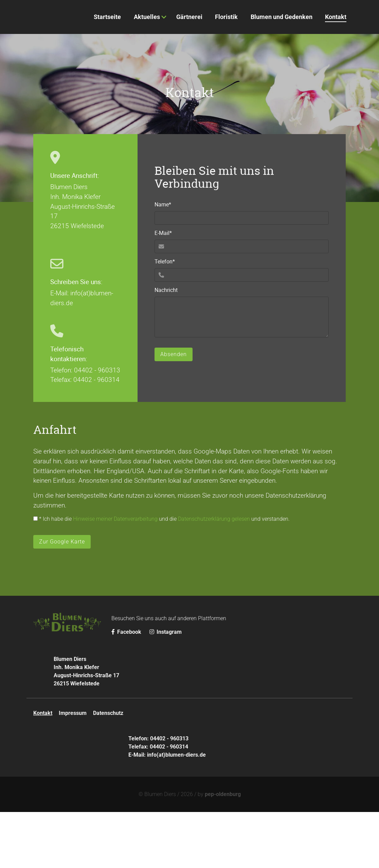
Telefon (167, 318)
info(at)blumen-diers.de (176, 811)
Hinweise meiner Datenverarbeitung (115, 575)
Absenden (174, 411)
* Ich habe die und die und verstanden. (161, 575)
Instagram (166, 688)
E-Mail (167, 289)
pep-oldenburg (223, 850)
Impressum (73, 769)
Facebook (127, 688)
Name (167, 261)
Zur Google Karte (62, 598)
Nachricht (166, 346)
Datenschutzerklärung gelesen (214, 575)
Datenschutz (108, 769)
